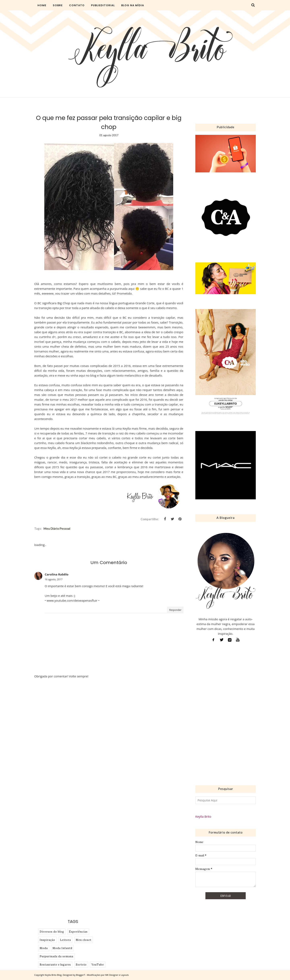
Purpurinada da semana (56, 956)
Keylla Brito (203, 816)
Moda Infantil (62, 948)
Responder (175, 610)
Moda (44, 948)
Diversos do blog (52, 932)
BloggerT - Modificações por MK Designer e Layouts (102, 975)
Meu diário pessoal (57, 528)
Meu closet (84, 940)
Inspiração (47, 940)
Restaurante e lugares (55, 965)
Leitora (65, 940)
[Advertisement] (226, 715)
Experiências (78, 932)
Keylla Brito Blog (53, 975)
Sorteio (81, 965)
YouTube (98, 965)
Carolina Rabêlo (57, 574)
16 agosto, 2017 (54, 579)
